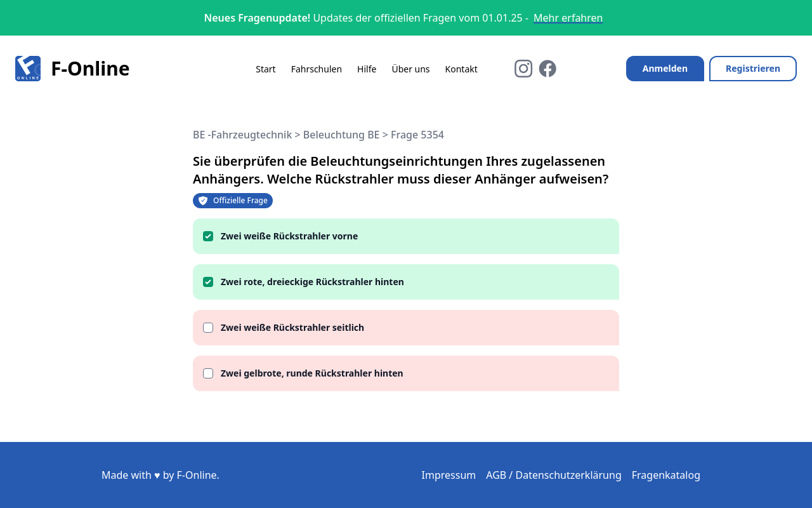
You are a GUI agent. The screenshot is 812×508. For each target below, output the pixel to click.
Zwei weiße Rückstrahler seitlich (292, 327)
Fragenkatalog (666, 475)
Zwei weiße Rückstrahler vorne (289, 236)
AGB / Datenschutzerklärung (554, 475)
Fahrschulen (317, 69)
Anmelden (665, 68)
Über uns (410, 69)
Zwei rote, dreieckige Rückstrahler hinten (312, 282)
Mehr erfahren (568, 18)
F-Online (73, 69)
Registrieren (753, 68)
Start (265, 69)
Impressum (449, 475)
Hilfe (367, 69)
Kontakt (462, 69)
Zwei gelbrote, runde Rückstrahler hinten (312, 373)
